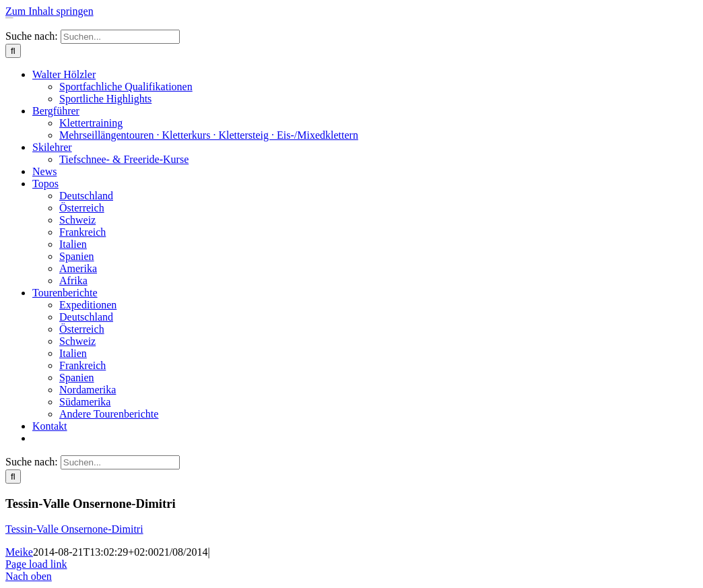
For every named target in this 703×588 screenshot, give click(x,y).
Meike (19, 552)
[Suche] (13, 51)
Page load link (36, 564)
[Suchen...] (120, 37)
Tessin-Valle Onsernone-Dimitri (74, 529)
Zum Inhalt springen (49, 11)
